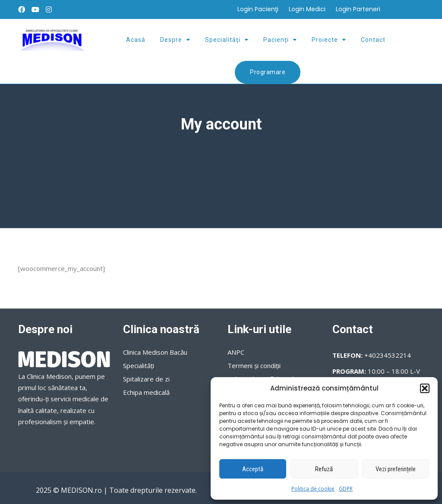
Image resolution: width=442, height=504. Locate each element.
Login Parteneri (358, 9)
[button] (425, 388)
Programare (268, 72)
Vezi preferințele (396, 469)
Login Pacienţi (258, 9)
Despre (171, 40)
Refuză (324, 469)
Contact (373, 40)
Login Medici (307, 9)
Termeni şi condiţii (254, 365)
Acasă (136, 40)
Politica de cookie (313, 489)
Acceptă (253, 469)
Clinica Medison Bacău (155, 352)
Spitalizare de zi (146, 379)
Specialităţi (223, 40)
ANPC (236, 352)
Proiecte (325, 40)
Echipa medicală (146, 392)
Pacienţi (276, 40)
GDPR (346, 489)
